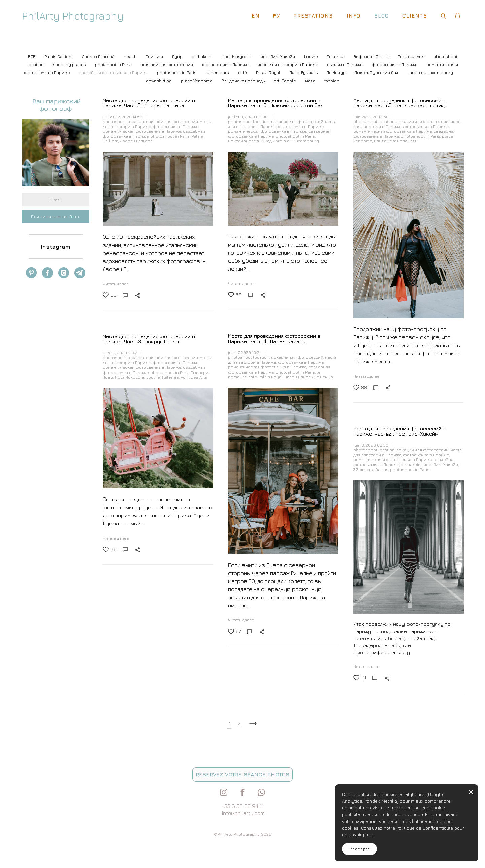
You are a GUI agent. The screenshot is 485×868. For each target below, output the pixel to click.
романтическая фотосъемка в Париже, (143, 131)
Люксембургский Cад (377, 73)
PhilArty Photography (73, 16)
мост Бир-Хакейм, (441, 465)
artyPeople (285, 81)
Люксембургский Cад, (251, 141)
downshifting (159, 81)
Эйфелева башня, (372, 469)
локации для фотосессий (167, 65)
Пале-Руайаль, (299, 377)
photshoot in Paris (114, 65)
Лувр (178, 56)
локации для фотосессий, (173, 121)
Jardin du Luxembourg (430, 73)
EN (256, 16)
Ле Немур (337, 73)
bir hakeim (203, 56)
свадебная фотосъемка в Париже (114, 73)
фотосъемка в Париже (395, 65)
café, (253, 377)
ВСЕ (32, 56)
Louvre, (154, 377)
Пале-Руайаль (304, 73)
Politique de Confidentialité (425, 828)
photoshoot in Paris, (171, 136)
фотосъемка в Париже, (176, 126)
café (243, 73)
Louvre (312, 56)
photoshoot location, (124, 121)
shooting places (70, 65)
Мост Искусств (237, 56)
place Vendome (197, 81)
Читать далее (116, 284)
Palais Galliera (59, 56)
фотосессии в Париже (226, 65)
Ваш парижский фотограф (56, 105)
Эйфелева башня (372, 56)
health (131, 56)
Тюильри (155, 56)
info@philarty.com (243, 813)
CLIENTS (415, 16)
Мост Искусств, (131, 377)
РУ (277, 16)
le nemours (218, 73)
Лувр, (109, 377)
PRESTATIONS (313, 16)
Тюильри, (200, 372)
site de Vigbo (35, 853)
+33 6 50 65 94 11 (243, 806)
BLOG (382, 16)
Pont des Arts (412, 56)
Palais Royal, (271, 377)
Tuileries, (171, 377)
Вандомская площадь (244, 81)
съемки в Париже (345, 65)
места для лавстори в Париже (288, 65)
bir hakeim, (412, 465)
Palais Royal (269, 73)
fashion (332, 81)
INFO (354, 16)
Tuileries (336, 56)
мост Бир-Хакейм (278, 56)
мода (311, 81)
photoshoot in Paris (177, 73)
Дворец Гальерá (99, 56)
